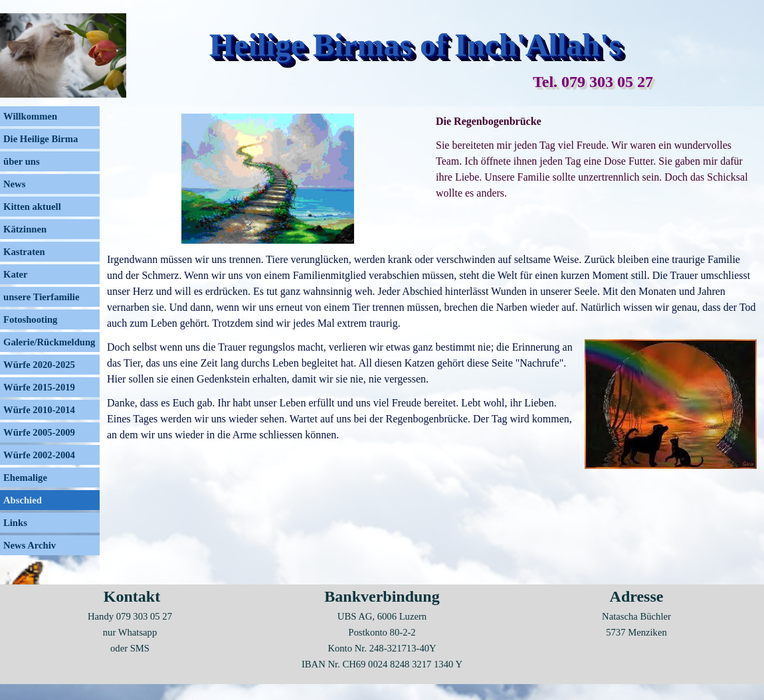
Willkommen (30, 116)
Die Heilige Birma (41, 139)
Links (15, 523)
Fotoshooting (30, 319)
